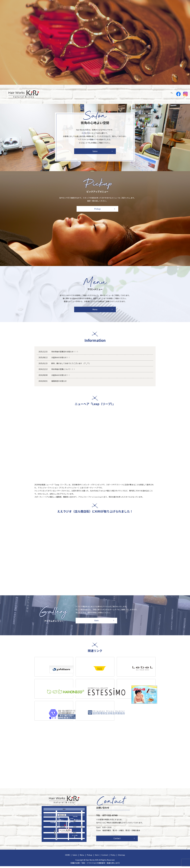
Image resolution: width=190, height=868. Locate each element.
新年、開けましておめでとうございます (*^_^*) (70, 365)
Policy (113, 857)
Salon (124, 94)
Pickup (143, 94)
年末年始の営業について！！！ (63, 371)
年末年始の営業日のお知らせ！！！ (65, 353)
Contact (163, 94)
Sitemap (121, 857)
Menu (133, 94)
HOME (114, 94)
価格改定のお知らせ (60, 383)
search (173, 94)
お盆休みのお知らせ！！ (61, 359)
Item (153, 94)
